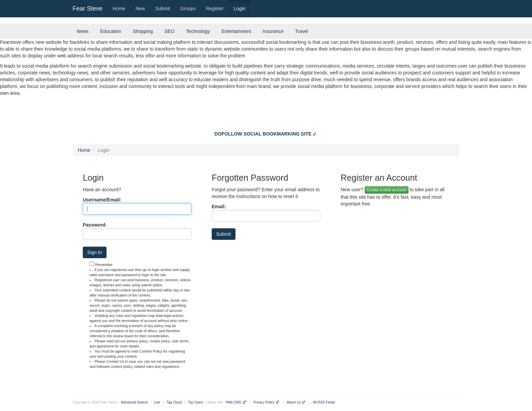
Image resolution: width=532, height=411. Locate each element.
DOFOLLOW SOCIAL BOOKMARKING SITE (263, 134)
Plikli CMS (233, 402)
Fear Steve (88, 8)
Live (157, 402)
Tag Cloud (174, 402)
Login (240, 8)
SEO (169, 31)
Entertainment (236, 31)
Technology (198, 31)
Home (119, 8)
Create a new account (387, 190)
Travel (302, 31)
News (83, 31)
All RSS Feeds (324, 402)
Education (111, 31)
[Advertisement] (266, 115)
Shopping (143, 31)
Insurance (273, 31)
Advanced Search (135, 402)
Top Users (196, 402)
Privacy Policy (264, 402)
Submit (163, 8)
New (140, 8)
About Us (294, 402)
